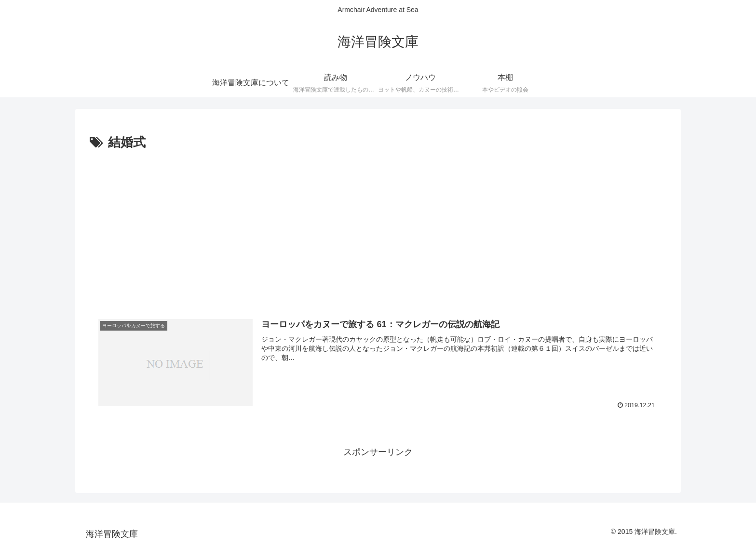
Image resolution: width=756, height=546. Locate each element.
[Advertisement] (378, 226)
